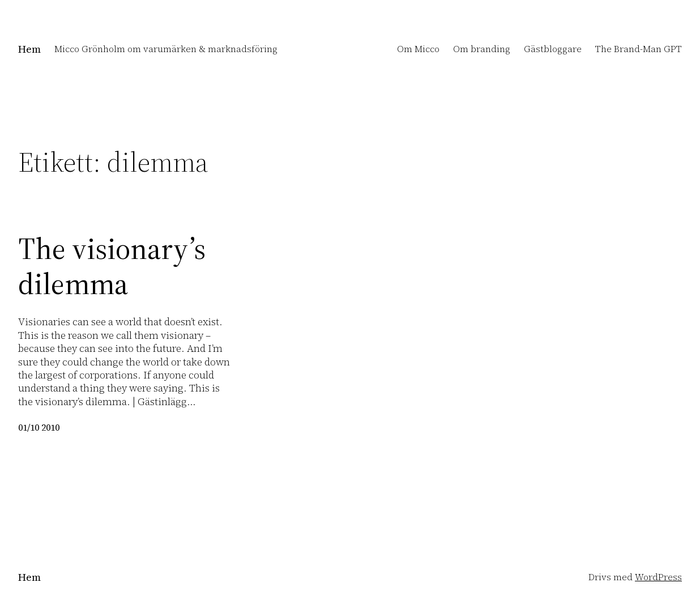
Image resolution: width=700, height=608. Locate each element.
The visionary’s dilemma (112, 267)
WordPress (658, 577)
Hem (29, 49)
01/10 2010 (39, 427)
